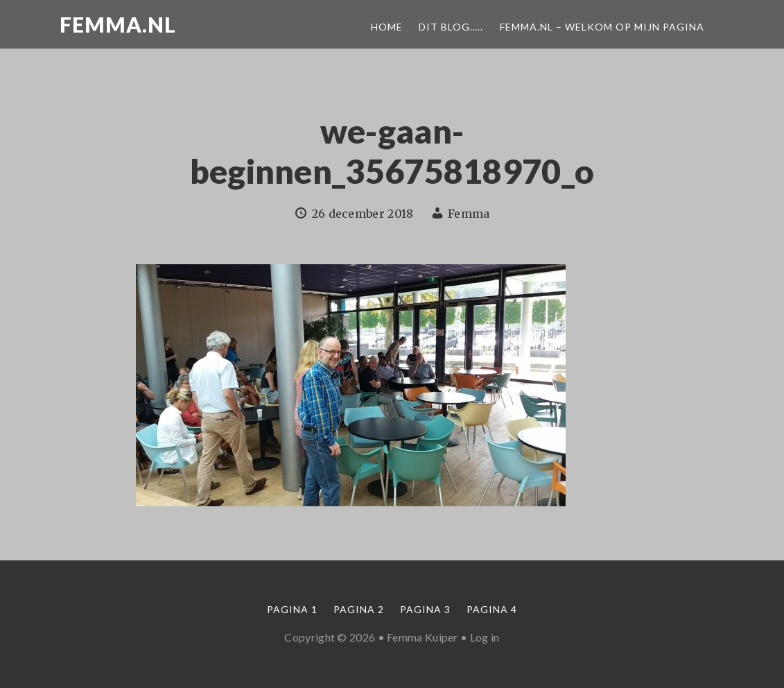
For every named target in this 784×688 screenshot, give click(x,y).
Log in (485, 637)
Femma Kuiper (423, 637)
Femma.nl (118, 24)
